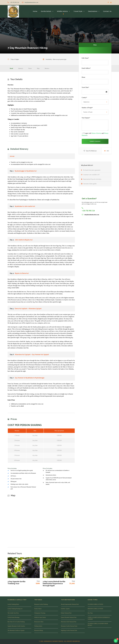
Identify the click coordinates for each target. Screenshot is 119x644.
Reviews (47, 68)
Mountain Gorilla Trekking (41, 604)
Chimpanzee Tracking (40, 613)
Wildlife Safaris (62, 11)
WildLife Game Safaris (40, 617)
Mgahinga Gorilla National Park (69, 630)
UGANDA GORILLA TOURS (95, 604)
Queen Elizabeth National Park (69, 617)
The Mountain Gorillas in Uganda (16, 630)
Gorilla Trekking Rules (13, 604)
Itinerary (21, 68)
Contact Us (107, 11)
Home (35, 11)
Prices (30, 68)
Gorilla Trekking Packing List (15, 609)
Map (38, 68)
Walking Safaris (38, 626)
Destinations (93, 11)
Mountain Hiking (39, 630)
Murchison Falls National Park (69, 622)
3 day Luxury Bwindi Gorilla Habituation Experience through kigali (54, 584)
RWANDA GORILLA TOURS (95, 609)
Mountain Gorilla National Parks (69, 626)
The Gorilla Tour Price (13, 613)
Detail (11, 68)
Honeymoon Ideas (39, 622)
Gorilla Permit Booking (13, 617)
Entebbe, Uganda (65, 609)
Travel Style (78, 11)
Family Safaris (38, 609)
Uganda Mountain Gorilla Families (16, 626)
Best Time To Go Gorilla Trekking (16, 622)
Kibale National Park (66, 613)
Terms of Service (96, 133)
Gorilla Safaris (46, 11)
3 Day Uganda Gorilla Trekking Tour (16, 582)
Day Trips (90, 613)
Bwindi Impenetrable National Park (70, 604)
